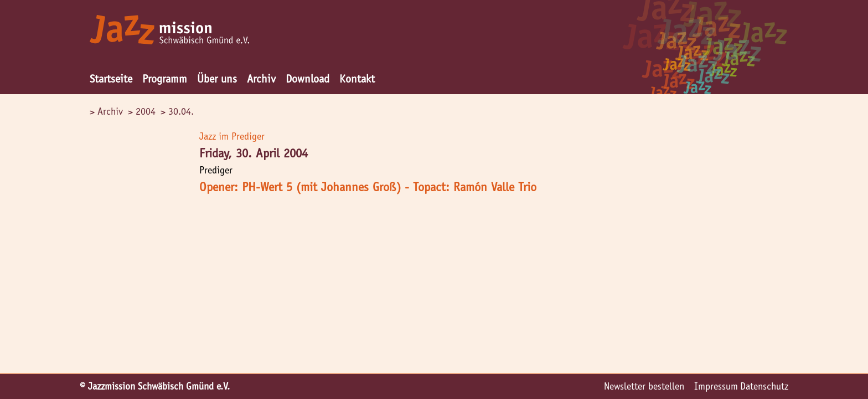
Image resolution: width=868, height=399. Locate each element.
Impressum (716, 386)
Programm (165, 79)
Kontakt (357, 79)
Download (308, 79)
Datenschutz (764, 386)
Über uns (217, 79)
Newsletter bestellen (644, 386)
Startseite (111, 79)
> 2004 (142, 111)
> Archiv (106, 111)
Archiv (261, 79)
